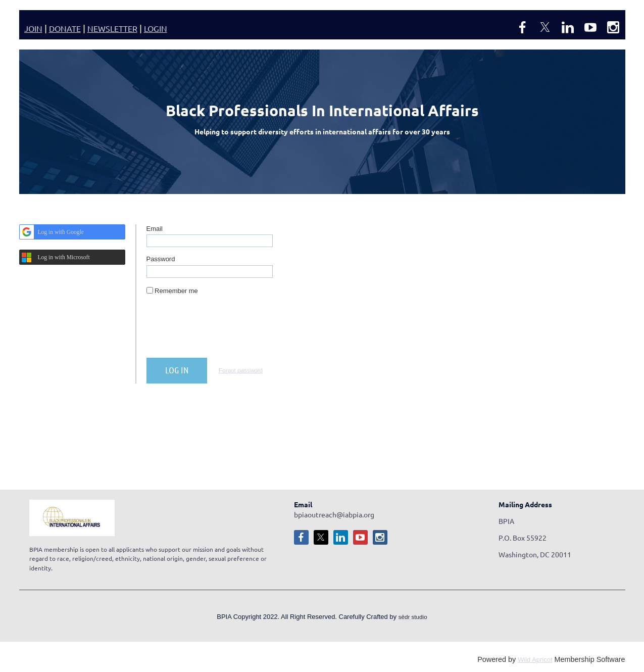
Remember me (176, 291)
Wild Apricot (535, 660)
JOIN (33, 28)
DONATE (65, 28)
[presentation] (223, 330)
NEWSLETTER (112, 28)
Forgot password (241, 370)
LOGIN (156, 28)
